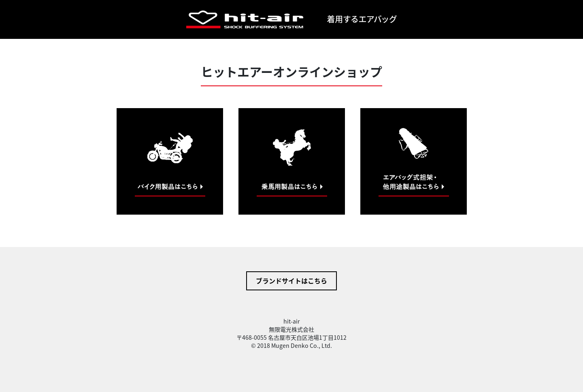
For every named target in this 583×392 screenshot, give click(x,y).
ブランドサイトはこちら (291, 281)
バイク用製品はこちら (170, 161)
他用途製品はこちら (414, 161)
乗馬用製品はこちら (292, 161)
